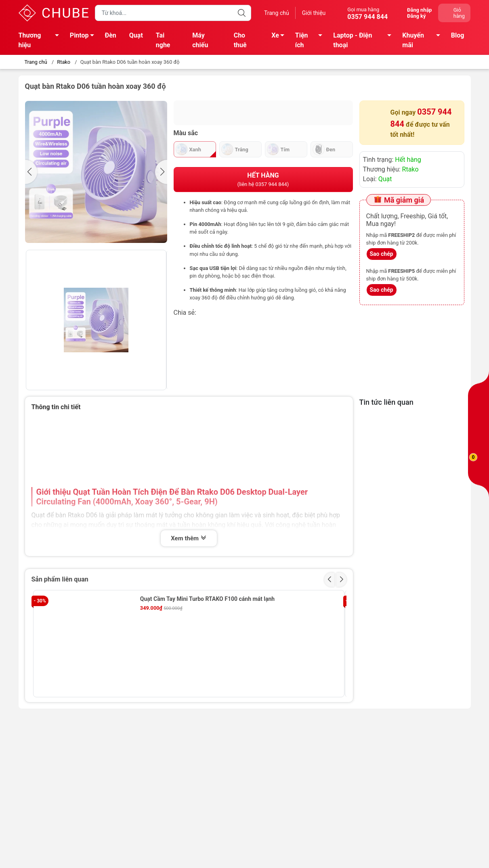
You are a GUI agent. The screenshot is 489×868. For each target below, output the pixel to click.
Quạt (136, 35)
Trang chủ (277, 13)
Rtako (64, 62)
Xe (280, 37)
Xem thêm (189, 538)
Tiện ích (311, 40)
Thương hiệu (41, 40)
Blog (458, 35)
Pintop (84, 37)
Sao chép (382, 254)
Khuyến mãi (423, 40)
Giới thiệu (314, 13)
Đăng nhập (419, 10)
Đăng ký (416, 16)
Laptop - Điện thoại (364, 40)
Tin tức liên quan (386, 402)
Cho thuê (240, 40)
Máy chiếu (200, 40)
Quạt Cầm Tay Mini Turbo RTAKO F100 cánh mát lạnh (207, 599)
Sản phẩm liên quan (60, 579)
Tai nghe (163, 40)
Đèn (111, 35)
